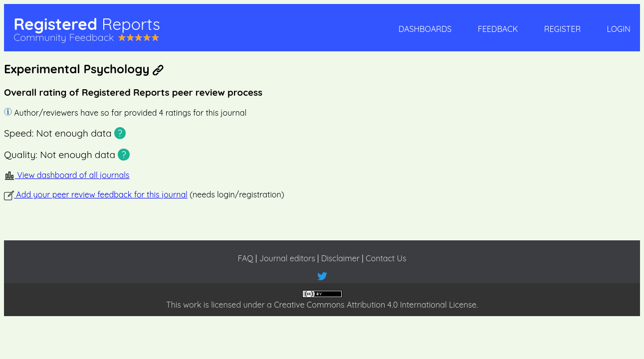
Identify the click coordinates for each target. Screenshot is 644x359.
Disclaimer (340, 258)
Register (562, 29)
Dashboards (425, 29)
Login (618, 29)
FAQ (245, 258)
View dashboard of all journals (67, 175)
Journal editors (287, 258)
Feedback (498, 29)
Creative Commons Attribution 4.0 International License (375, 305)
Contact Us (386, 258)
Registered (87, 24)
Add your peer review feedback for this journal (96, 194)
